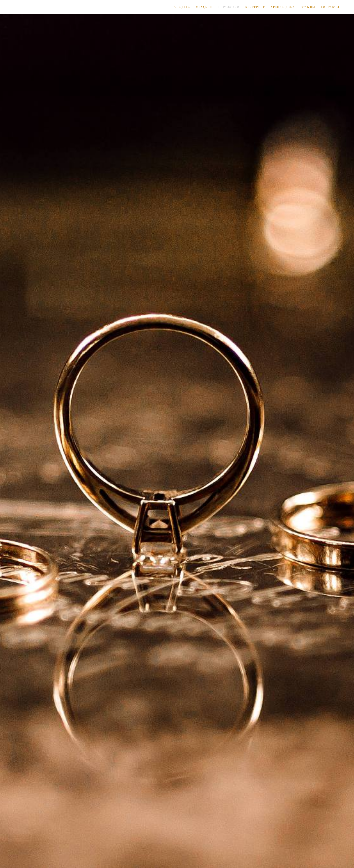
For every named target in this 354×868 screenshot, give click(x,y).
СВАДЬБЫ (204, 7)
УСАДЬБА (182, 7)
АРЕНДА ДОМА (283, 7)
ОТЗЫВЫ (308, 7)
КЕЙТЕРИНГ (255, 7)
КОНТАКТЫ (330, 7)
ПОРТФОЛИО (229, 7)
